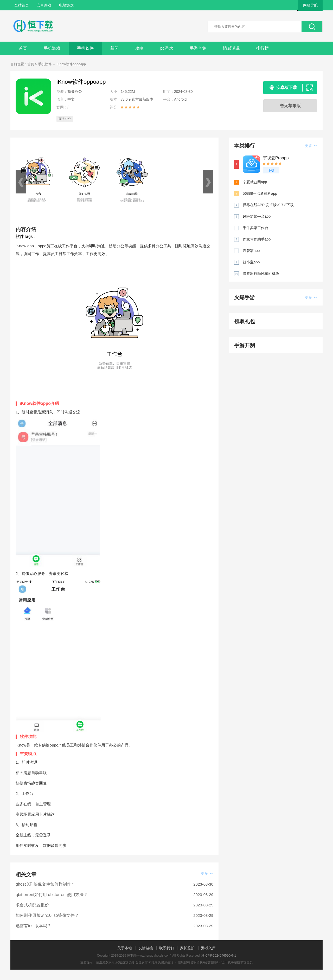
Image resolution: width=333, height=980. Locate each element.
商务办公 (65, 119)
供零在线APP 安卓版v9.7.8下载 (268, 205)
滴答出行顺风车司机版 (261, 274)
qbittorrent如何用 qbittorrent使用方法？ (52, 895)
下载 (271, 170)
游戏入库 (208, 948)
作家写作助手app (257, 239)
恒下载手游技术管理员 (237, 962)
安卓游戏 (44, 5)
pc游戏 (167, 48)
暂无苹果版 (290, 106)
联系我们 (166, 948)
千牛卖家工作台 (255, 228)
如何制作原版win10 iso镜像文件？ (47, 915)
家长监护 (187, 948)
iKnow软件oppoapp (71, 64)
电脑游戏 (66, 5)
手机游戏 (52, 48)
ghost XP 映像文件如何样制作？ (45, 884)
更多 (207, 873)
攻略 (139, 48)
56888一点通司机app (260, 193)
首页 (23, 48)
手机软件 (85, 48)
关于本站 (125, 948)
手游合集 (198, 48)
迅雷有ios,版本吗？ (33, 926)
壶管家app (251, 251)
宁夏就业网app (255, 182)
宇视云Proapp (276, 158)
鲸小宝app (251, 262)
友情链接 (146, 948)
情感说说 (231, 48)
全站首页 (22, 5)
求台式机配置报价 (32, 905)
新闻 (114, 48)
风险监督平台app (257, 216)
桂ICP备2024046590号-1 (219, 956)
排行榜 (262, 48)
